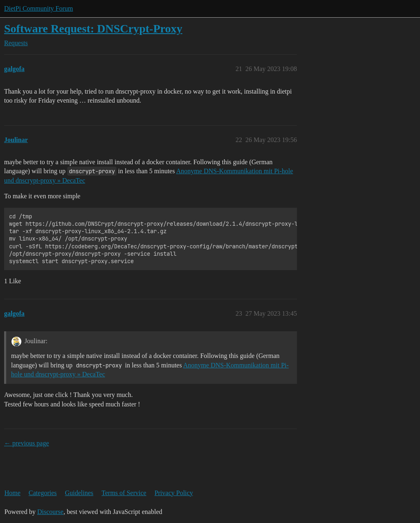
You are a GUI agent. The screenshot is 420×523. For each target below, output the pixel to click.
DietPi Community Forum (39, 8)
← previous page (26, 443)
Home (13, 493)
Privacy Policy (174, 493)
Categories (43, 493)
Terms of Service (124, 493)
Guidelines (79, 493)
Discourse (50, 512)
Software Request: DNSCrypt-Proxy (93, 29)
